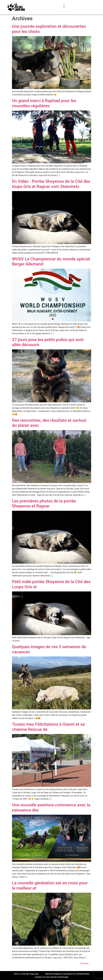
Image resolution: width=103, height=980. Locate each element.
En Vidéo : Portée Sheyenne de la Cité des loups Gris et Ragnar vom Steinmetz (51, 184)
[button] (64, 7)
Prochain (86, 963)
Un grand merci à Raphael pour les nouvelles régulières (44, 103)
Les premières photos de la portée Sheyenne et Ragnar (44, 503)
